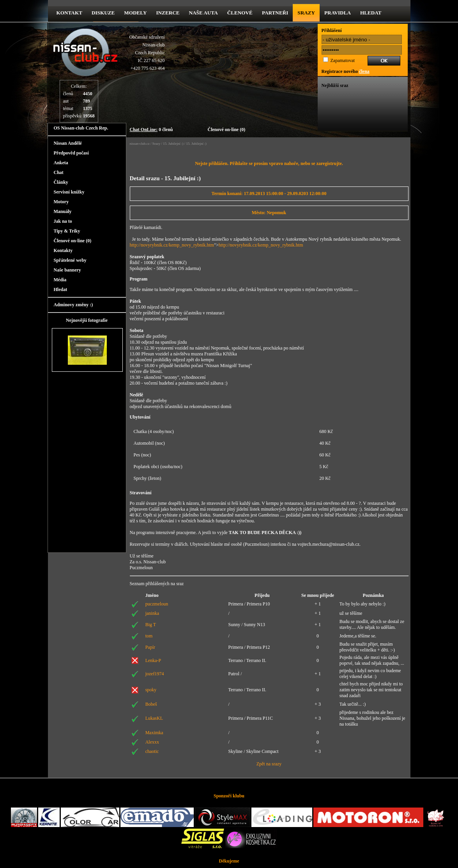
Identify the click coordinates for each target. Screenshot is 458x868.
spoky (151, 690)
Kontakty (63, 250)
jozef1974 (155, 674)
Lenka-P (153, 660)
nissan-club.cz (140, 144)
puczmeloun (157, 604)
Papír (150, 647)
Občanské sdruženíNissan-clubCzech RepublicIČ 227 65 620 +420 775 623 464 (147, 53)
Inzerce (168, 13)
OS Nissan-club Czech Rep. (81, 128)
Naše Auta (203, 13)
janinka (152, 613)
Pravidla (338, 13)
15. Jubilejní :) (173, 144)
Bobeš (151, 704)
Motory (61, 202)
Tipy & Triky (67, 231)
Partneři (275, 13)
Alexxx (152, 742)
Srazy (306, 13)
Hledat (371, 13)
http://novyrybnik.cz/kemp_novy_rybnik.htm (172, 245)
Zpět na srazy (269, 764)
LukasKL (154, 718)
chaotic (152, 751)
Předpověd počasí (71, 153)
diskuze (103, 13)
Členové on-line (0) (227, 130)
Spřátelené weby (70, 260)
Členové (240, 13)
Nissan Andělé (68, 143)
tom (149, 636)
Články (61, 182)
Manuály (63, 211)
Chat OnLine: (144, 130)
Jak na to (63, 221)
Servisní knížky (69, 192)
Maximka (154, 733)
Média (60, 280)
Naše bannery (67, 270)
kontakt (69, 13)
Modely (135, 13)
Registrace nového (346, 71)
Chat (59, 172)
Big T (151, 625)
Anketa (61, 163)
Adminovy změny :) (73, 305)
